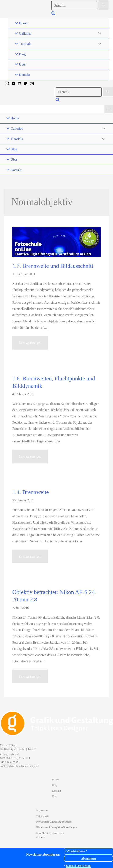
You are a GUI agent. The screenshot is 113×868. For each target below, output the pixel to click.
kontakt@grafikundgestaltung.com (20, 766)
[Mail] (32, 84)
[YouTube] (13, 84)
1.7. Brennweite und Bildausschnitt (53, 266)
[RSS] (26, 84)
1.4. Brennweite (31, 492)
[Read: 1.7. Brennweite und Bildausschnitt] (56, 242)
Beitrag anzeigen (30, 344)
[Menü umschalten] (99, 34)
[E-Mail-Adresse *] (88, 851)
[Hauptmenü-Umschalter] (109, 109)
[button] (54, 14)
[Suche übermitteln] (103, 5)
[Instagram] (7, 84)
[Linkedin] (20, 84)
